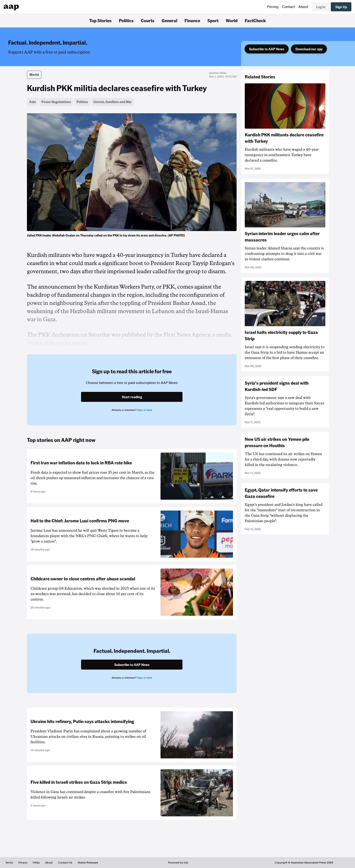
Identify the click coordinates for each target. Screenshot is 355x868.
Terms (9, 863)
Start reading (132, 397)
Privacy (23, 863)
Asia (32, 102)
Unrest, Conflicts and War (113, 102)
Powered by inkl (178, 863)
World (232, 20)
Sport (213, 20)
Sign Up (341, 7)
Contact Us (65, 863)
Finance (192, 20)
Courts (148, 20)
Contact (288, 7)
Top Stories (100, 20)
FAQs (36, 863)
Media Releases (88, 863)
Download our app (309, 49)
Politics (126, 20)
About (303, 7)
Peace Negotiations (56, 102)
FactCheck (255, 20)
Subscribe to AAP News (267, 49)
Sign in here (145, 410)
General (169, 20)
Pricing (273, 7)
